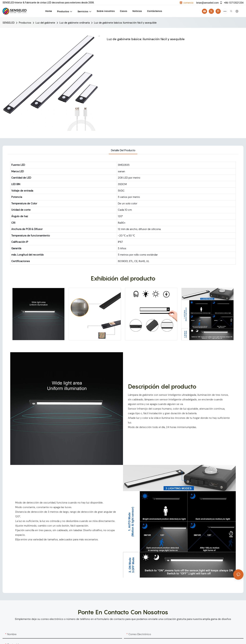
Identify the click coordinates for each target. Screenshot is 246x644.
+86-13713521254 (232, 3)
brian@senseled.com (207, 3)
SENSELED (9, 23)
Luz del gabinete (45, 23)
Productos (25, 23)
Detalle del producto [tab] (123, 150)
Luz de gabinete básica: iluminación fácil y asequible (125, 23)
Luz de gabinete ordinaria (75, 23)
